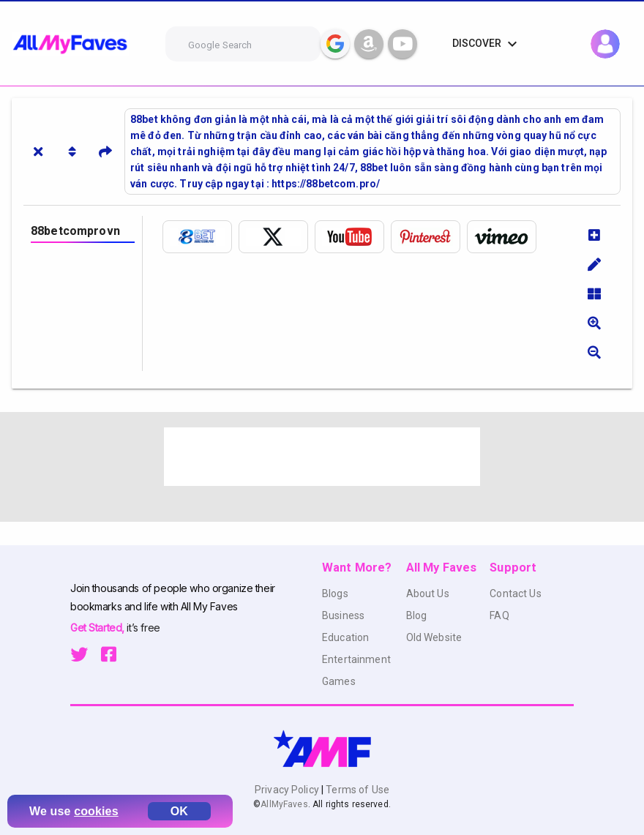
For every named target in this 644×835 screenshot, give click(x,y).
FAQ (499, 615)
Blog (417, 615)
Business (343, 615)
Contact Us (515, 594)
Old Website (434, 637)
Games (339, 681)
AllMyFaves (284, 804)
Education (345, 637)
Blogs (335, 594)
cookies (96, 811)
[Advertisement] (322, 457)
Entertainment (356, 659)
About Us (428, 594)
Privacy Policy (288, 790)
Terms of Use (356, 790)
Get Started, (98, 628)
